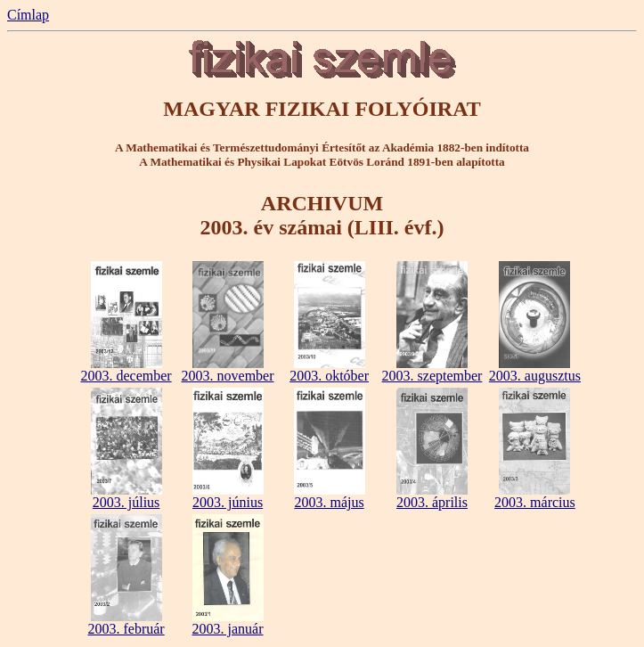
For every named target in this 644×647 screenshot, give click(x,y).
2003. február (126, 622)
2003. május (330, 496)
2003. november (228, 369)
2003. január (228, 622)
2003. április (432, 496)
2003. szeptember (432, 369)
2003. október (329, 369)
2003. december (126, 369)
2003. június (228, 496)
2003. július (126, 496)
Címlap (28, 15)
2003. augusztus (535, 369)
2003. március (535, 496)
